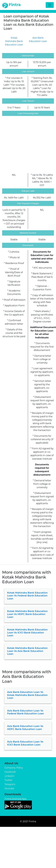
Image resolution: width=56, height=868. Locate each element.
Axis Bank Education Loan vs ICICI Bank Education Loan (25, 743)
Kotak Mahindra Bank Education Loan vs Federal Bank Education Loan (27, 596)
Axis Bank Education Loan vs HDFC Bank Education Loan (25, 727)
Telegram (10, 784)
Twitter (8, 780)
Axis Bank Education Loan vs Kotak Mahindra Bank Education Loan (27, 695)
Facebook (10, 772)
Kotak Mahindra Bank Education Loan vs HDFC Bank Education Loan (27, 614)
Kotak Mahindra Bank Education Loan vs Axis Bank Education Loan (27, 651)
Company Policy (14, 768)
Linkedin (9, 776)
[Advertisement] (27, 145)
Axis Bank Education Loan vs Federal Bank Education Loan (25, 712)
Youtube (9, 788)
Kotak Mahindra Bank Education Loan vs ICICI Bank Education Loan (27, 632)
